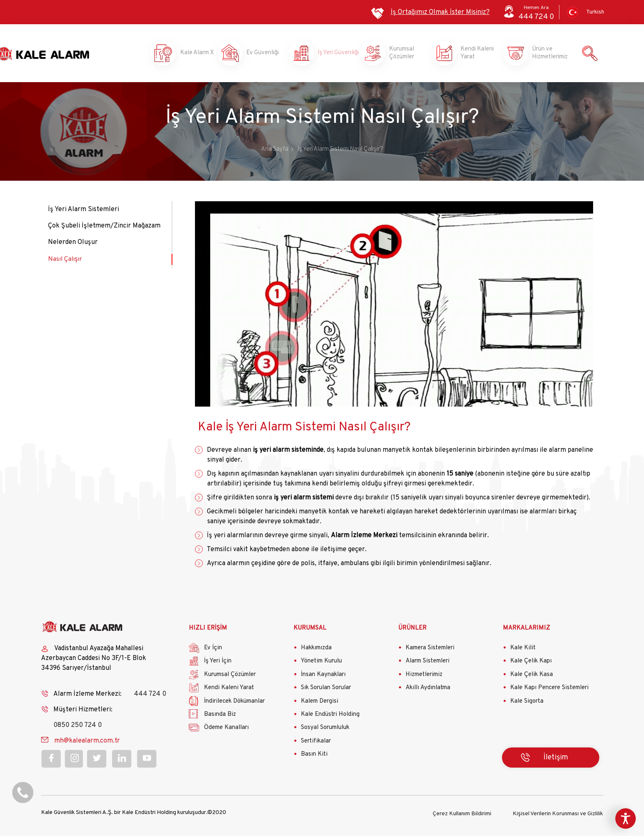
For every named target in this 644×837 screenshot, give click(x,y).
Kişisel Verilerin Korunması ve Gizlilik (558, 815)
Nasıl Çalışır (66, 261)
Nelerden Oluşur (73, 244)
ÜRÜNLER (412, 630)
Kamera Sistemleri (430, 650)
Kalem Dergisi (320, 703)
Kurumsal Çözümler (403, 54)
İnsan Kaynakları (323, 676)
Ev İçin (213, 650)
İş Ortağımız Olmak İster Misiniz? (440, 12)
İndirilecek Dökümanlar (234, 703)
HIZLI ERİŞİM (208, 630)
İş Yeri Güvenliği (331, 54)
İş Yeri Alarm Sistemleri (84, 212)
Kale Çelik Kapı (531, 663)
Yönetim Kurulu (321, 663)
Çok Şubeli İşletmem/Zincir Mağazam (104, 228)
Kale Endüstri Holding (330, 716)
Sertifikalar (316, 743)
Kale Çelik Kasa (532, 676)
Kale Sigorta (527, 703)
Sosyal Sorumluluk (325, 730)
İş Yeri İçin (218, 663)
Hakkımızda (316, 650)
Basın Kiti (314, 756)
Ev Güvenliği (261, 54)
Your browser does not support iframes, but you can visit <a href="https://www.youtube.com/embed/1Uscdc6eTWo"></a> (394, 306)
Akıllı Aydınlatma (428, 690)
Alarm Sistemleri (427, 663)
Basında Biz (220, 716)
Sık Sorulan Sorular (326, 690)
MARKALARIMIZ (526, 630)
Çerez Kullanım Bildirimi (462, 815)
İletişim (556, 759)
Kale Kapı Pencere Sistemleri (549, 690)
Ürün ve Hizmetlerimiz (546, 54)
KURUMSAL (310, 630)
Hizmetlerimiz (424, 676)
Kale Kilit (523, 650)
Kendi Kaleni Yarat (475, 54)
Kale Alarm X (189, 54)
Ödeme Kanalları (226, 730)
